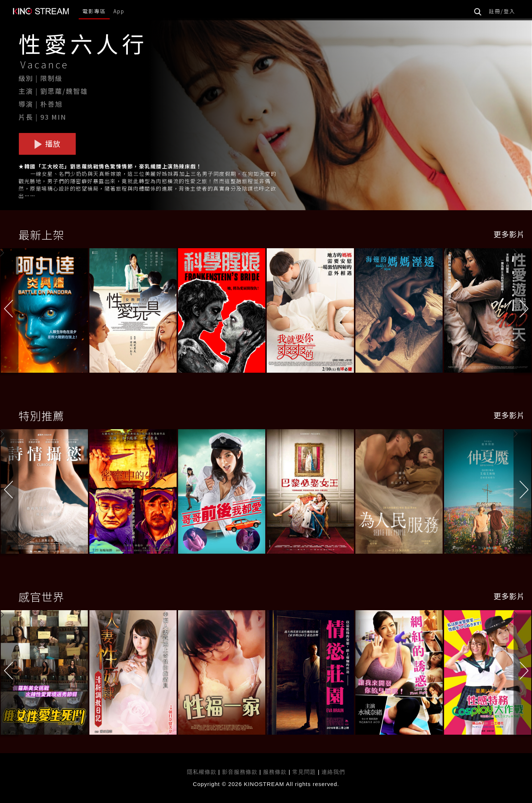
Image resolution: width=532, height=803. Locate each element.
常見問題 (304, 772)
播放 (47, 143)
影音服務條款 (240, 772)
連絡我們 (333, 772)
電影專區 (94, 11)
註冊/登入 (502, 11)
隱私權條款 (202, 772)
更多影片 (509, 234)
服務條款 (276, 772)
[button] (523, 312)
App (119, 11)
